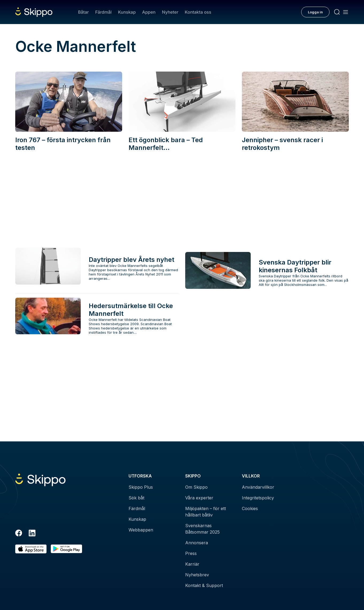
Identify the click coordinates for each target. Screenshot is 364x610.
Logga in (315, 12)
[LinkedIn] (32, 534)
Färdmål (103, 12)
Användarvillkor (258, 487)
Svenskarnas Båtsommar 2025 (202, 529)
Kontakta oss (198, 12)
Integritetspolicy (258, 498)
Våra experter (199, 498)
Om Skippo (196, 487)
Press (191, 553)
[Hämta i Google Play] (66, 549)
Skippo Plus (141, 487)
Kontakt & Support (204, 585)
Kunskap (127, 12)
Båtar (83, 12)
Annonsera (197, 543)
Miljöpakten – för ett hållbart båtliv (206, 512)
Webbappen (141, 530)
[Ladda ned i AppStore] (31, 549)
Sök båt (136, 498)
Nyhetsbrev (197, 575)
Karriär (192, 564)
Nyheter (170, 12)
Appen (149, 12)
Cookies (250, 508)
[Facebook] (19, 534)
